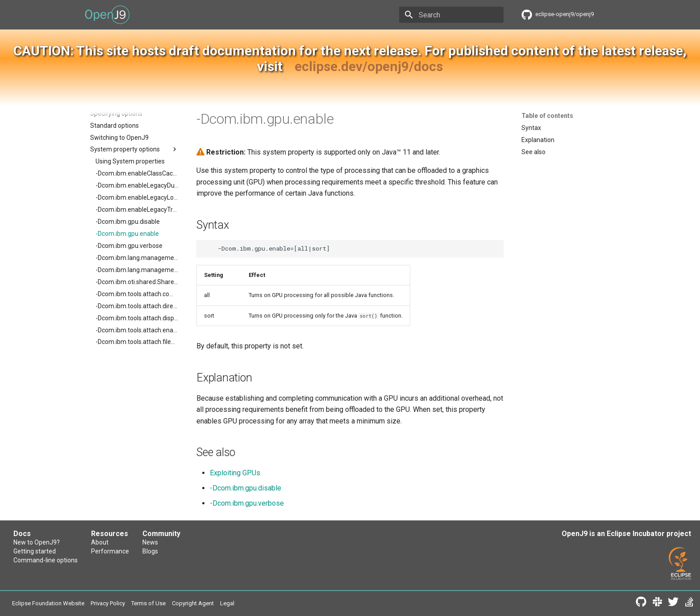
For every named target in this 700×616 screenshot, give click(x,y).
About (100, 542)
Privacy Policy (108, 603)
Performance (110, 551)
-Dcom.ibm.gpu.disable (246, 488)
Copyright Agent (193, 603)
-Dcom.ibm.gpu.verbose (247, 503)
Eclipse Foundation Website (48, 603)
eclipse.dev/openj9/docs (369, 66)
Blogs (150, 551)
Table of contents (547, 116)
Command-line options (46, 560)
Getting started (35, 551)
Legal (227, 603)
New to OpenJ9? (37, 542)
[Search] (451, 15)
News (150, 542)
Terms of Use (148, 603)
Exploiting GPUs (235, 473)
